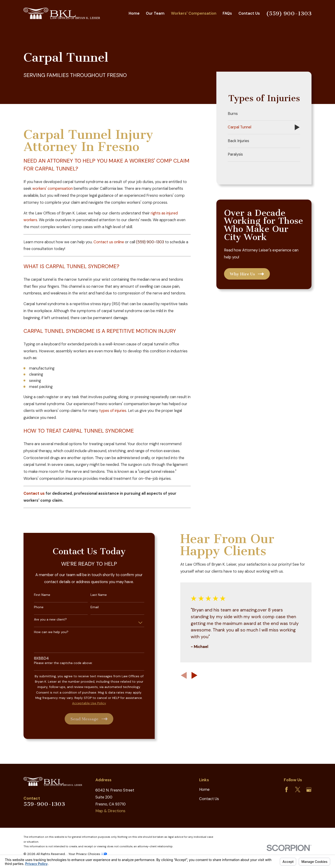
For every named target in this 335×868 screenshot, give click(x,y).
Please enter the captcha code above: (57, 663)
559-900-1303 (44, 804)
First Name (36, 595)
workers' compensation (53, 189)
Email (88, 607)
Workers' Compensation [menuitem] (194, 13)
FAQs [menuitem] (227, 13)
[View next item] (188, 675)
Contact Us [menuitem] (249, 13)
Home (204, 790)
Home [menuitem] (134, 13)
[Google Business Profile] (309, 790)
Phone (32, 607)
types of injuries (113, 411)
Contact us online (109, 242)
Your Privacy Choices (88, 854)
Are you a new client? (44, 619)
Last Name (92, 595)
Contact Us (209, 799)
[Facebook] (286, 790)
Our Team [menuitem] (155, 13)
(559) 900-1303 (289, 13)
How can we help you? (45, 632)
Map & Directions (110, 811)
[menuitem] (264, 114)
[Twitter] (298, 790)
